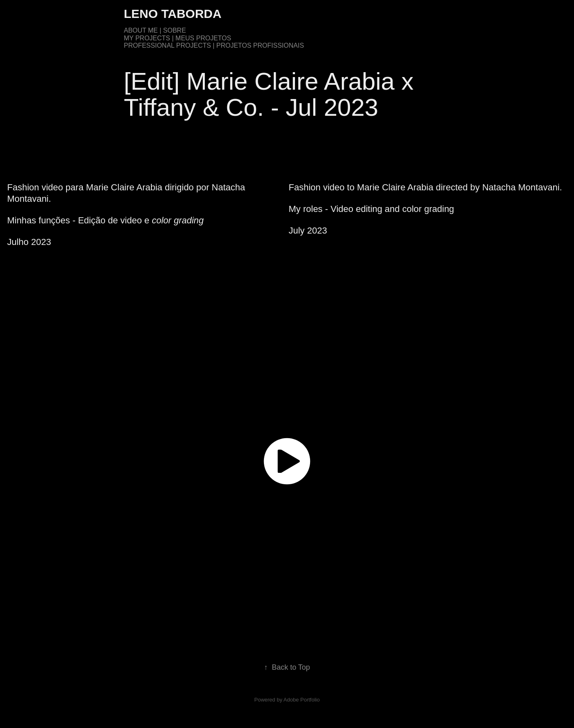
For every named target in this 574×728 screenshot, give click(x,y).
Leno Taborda (173, 14)
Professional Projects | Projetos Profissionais (214, 45)
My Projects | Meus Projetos (178, 38)
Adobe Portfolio (302, 700)
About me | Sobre (155, 30)
